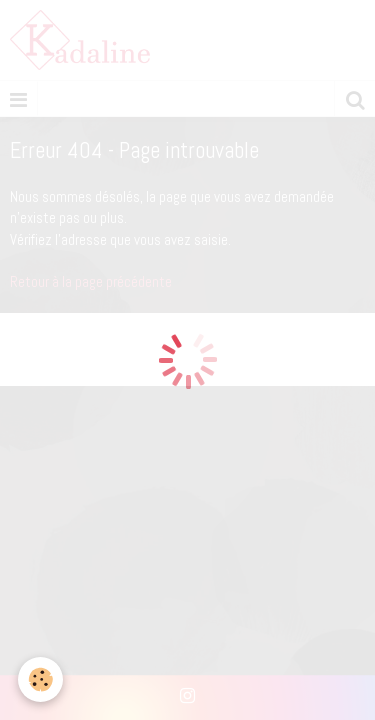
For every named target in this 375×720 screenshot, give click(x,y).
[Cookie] (40, 679)
